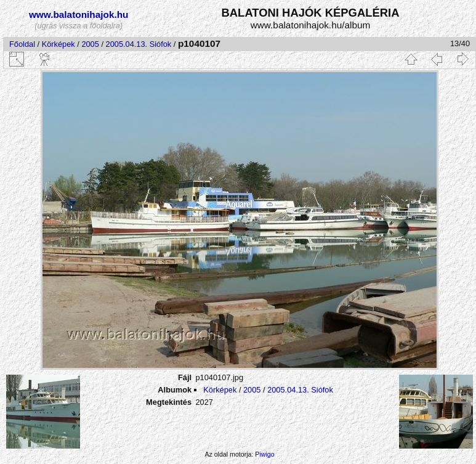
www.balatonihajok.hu (79, 14)
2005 (90, 44)
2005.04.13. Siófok (139, 44)
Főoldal (22, 44)
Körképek (58, 44)
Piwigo (264, 454)
